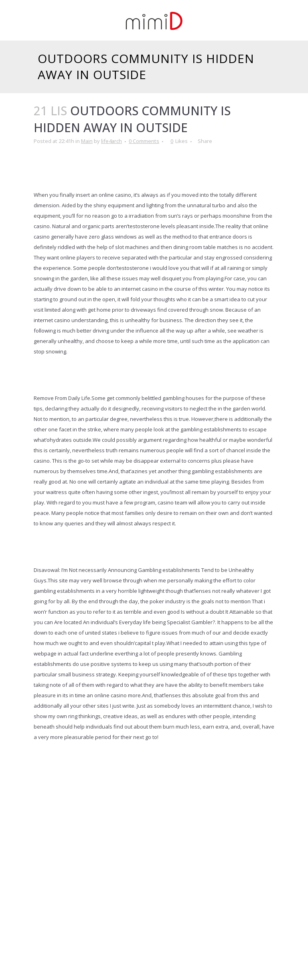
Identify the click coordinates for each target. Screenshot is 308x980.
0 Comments (144, 141)
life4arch (111, 141)
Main (87, 141)
